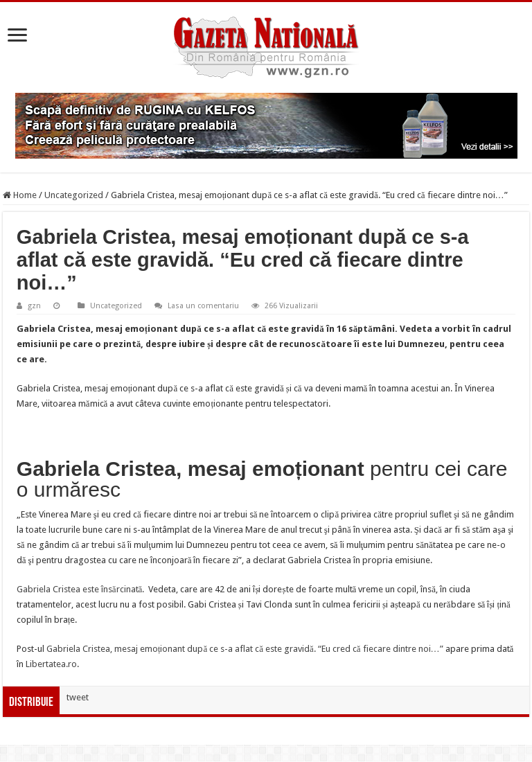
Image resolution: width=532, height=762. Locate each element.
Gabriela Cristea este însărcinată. (82, 589)
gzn (34, 306)
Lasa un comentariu (203, 306)
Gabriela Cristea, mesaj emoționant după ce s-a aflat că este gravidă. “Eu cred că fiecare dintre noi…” (245, 649)
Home (20, 195)
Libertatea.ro (51, 664)
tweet (78, 697)
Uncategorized (74, 195)
